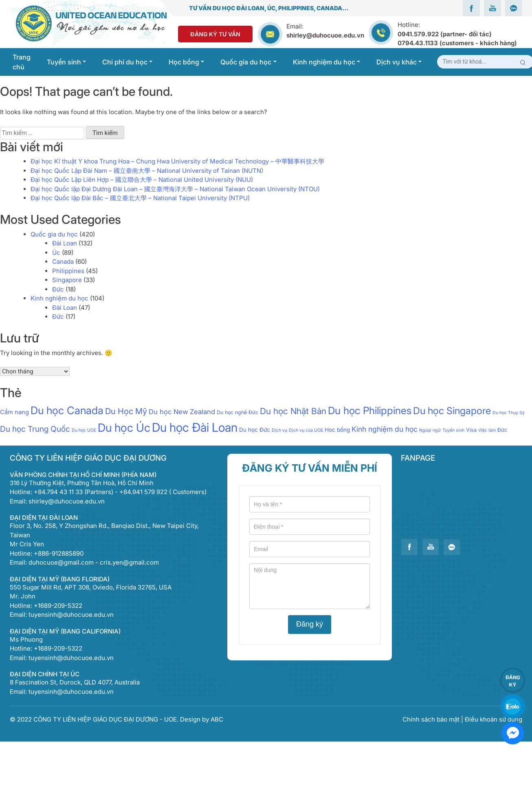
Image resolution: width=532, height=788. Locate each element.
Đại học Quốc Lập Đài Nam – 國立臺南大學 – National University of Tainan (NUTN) (147, 171)
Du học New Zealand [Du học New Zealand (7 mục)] (182, 412)
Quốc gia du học (54, 234)
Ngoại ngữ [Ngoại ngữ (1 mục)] (430, 430)
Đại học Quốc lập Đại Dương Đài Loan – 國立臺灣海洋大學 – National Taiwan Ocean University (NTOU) (175, 189)
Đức (58, 289)
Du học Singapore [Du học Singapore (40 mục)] (452, 411)
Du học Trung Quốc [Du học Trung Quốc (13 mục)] (35, 429)
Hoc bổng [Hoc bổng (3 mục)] (337, 430)
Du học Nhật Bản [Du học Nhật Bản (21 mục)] (293, 411)
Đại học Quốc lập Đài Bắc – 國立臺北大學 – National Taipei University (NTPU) (140, 198)
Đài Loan (65, 243)
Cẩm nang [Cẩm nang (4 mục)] (14, 412)
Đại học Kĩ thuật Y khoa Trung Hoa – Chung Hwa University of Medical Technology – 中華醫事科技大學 (177, 161)
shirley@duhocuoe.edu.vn (325, 35)
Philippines (68, 271)
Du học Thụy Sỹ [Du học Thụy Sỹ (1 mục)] (509, 413)
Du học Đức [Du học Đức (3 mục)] (255, 430)
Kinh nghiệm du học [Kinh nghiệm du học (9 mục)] (385, 429)
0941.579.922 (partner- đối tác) (445, 34)
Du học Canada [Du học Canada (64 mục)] (67, 410)
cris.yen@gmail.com (129, 562)
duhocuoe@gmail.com (61, 562)
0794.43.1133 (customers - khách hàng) (457, 43)
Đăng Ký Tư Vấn (215, 34)
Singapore (67, 280)
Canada (63, 262)
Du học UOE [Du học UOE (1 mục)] (84, 430)
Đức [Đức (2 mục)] (502, 430)
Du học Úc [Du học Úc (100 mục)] (124, 428)
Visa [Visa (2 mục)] (471, 430)
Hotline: (457, 34)
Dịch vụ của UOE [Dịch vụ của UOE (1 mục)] (306, 430)
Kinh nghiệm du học (59, 298)
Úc (56, 253)
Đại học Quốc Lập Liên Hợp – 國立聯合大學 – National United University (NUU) (142, 180)
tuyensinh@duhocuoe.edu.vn (71, 615)
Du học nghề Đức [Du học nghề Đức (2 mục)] (237, 412)
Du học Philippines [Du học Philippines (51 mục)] (370, 411)
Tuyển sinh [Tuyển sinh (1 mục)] (453, 430)
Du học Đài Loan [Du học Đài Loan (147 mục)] (195, 427)
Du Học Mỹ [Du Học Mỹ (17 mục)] (126, 411)
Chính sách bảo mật (432, 719)
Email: (295, 26)
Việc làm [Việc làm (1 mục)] (487, 430)
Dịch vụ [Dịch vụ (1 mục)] (279, 430)
